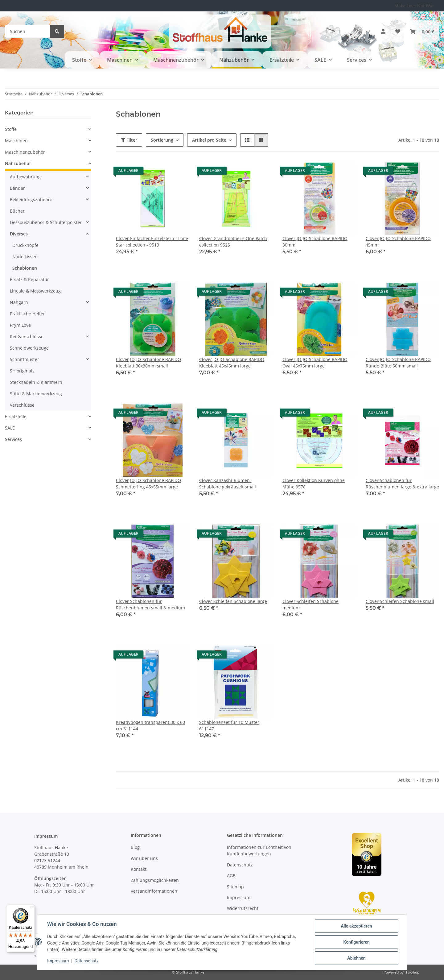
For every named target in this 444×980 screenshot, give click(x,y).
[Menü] (31, 908)
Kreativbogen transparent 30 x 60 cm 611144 (150, 725)
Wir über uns (144, 858)
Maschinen (16, 141)
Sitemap (235, 887)
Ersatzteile (16, 416)
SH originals (22, 371)
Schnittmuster (25, 359)
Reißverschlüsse (27, 336)
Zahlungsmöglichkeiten (155, 880)
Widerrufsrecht (243, 908)
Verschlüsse (22, 405)
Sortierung (162, 140)
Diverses (19, 234)
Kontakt (139, 869)
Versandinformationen (154, 891)
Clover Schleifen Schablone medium (310, 604)
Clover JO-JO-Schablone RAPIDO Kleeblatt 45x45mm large (232, 363)
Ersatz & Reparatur (29, 279)
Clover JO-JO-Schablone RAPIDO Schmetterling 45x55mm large (148, 484)
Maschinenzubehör (25, 152)
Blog (135, 847)
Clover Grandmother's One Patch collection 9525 (233, 242)
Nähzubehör (18, 163)
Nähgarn (19, 302)
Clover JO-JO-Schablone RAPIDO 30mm (315, 242)
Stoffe (11, 129)
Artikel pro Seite (209, 140)
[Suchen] (28, 31)
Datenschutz (87, 961)
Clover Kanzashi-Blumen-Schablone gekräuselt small (228, 484)
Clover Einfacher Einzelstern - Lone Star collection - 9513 (152, 242)
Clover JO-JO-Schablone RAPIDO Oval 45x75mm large (315, 363)
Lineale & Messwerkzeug (35, 291)
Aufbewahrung (25, 177)
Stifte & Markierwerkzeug (36, 394)
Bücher (17, 211)
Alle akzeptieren (356, 926)
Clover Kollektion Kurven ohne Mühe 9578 (314, 484)
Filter (129, 140)
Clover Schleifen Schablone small (400, 601)
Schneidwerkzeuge (29, 348)
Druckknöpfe (25, 245)
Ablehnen (356, 958)
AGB (231, 876)
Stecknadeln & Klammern (36, 382)
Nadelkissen (25, 257)
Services (13, 439)
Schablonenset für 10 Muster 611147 (229, 725)
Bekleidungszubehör (31, 199)
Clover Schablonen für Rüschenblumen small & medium (150, 604)
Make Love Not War (414, 6)
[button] (383, 31)
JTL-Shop (412, 972)
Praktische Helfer (27, 314)
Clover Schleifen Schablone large (233, 601)
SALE (10, 428)
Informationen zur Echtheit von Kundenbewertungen (259, 850)
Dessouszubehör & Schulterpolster (46, 222)
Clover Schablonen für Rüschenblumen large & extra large (402, 484)
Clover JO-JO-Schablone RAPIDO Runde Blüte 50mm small (398, 363)
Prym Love (20, 325)
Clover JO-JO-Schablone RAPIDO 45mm (398, 242)
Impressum (58, 961)
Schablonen (25, 268)
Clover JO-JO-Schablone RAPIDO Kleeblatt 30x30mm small (148, 363)
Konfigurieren (356, 942)
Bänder (17, 188)
